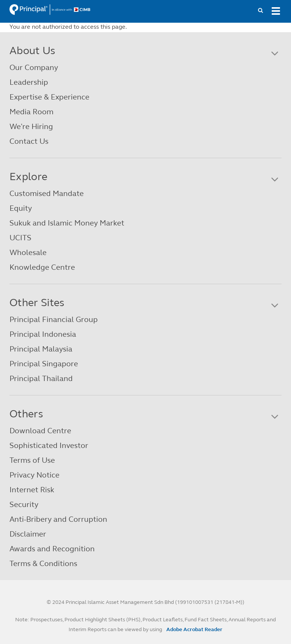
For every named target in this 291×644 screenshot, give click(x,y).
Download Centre (40, 431)
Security (24, 505)
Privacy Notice (34, 475)
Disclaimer (28, 534)
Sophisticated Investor (49, 446)
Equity (21, 208)
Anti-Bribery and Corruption (58, 519)
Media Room (31, 112)
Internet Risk (32, 490)
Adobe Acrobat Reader (194, 629)
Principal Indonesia (43, 334)
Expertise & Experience (49, 97)
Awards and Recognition (52, 549)
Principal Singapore (44, 364)
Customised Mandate (47, 194)
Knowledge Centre (42, 267)
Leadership (29, 82)
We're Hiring (31, 127)
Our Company (34, 68)
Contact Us (29, 141)
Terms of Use (32, 460)
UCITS (20, 238)
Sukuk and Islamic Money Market (67, 223)
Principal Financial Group (54, 320)
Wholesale (28, 253)
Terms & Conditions (43, 564)
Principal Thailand (41, 379)
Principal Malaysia (41, 349)
